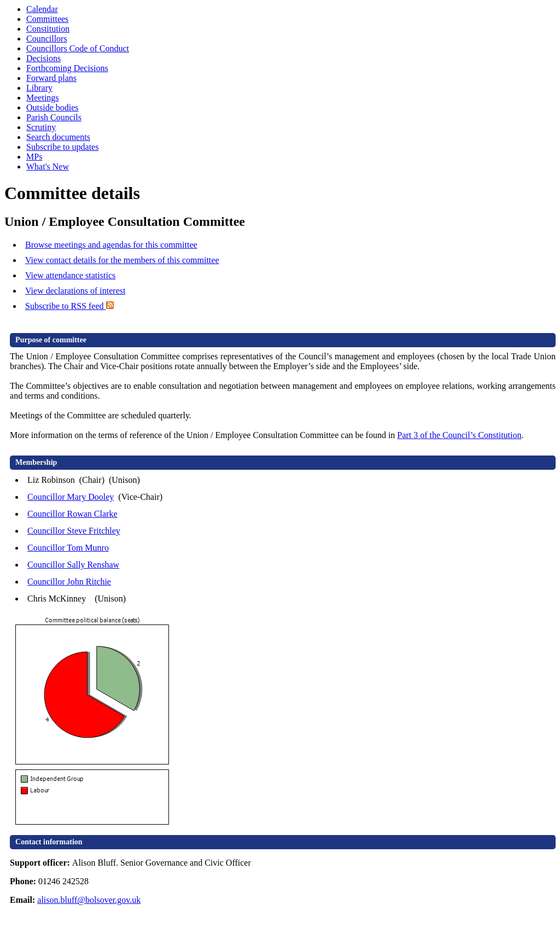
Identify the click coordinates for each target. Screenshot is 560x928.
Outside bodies (52, 107)
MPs (34, 157)
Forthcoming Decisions (67, 68)
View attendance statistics (70, 275)
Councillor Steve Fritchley (74, 531)
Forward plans (51, 78)
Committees (47, 19)
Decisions (43, 58)
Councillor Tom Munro (68, 548)
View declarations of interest (75, 291)
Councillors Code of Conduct (78, 48)
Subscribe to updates (62, 147)
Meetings (43, 98)
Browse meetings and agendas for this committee (111, 245)
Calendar (42, 9)
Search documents (58, 137)
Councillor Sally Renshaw (73, 565)
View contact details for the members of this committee (122, 260)
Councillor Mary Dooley (71, 497)
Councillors (47, 39)
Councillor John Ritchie (69, 582)
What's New (48, 167)
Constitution (48, 29)
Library (39, 88)
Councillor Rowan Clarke (72, 514)
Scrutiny (41, 127)
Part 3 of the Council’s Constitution (459, 435)
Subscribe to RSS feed (69, 306)
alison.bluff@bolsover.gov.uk (89, 900)
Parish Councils (54, 117)
